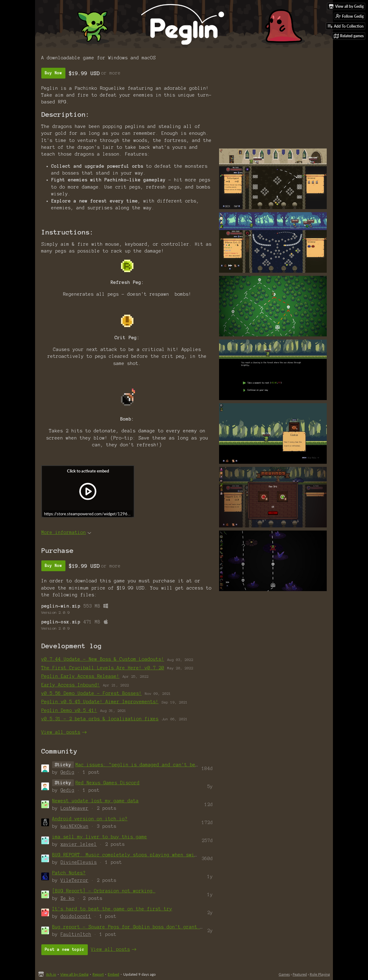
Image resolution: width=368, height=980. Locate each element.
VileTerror (74, 880)
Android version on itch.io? (90, 819)
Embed (113, 974)
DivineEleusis (79, 862)
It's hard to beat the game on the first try (112, 909)
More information (66, 532)
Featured (300, 974)
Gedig (67, 772)
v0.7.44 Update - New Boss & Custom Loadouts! (103, 659)
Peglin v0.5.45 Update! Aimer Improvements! (100, 702)
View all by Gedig (74, 974)
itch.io (51, 974)
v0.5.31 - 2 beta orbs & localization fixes (100, 719)
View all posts (61, 732)
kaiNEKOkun (74, 826)
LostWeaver (74, 808)
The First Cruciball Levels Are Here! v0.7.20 (103, 668)
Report (98, 974)
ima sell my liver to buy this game (100, 837)
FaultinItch (76, 934)
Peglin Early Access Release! (80, 676)
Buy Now (53, 73)
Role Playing (320, 974)
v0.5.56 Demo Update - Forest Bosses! (92, 693)
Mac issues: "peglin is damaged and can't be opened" (147, 765)
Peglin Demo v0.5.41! (69, 710)
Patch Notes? (69, 873)
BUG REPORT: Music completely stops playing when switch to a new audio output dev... (168, 855)
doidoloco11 (76, 916)
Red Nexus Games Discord (108, 783)
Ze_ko (67, 898)
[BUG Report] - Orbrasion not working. (104, 891)
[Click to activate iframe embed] (88, 491)
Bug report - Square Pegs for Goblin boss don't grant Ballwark (137, 927)
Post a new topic (65, 950)
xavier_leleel (79, 844)
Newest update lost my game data (95, 801)
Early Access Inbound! (71, 685)
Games (284, 974)
